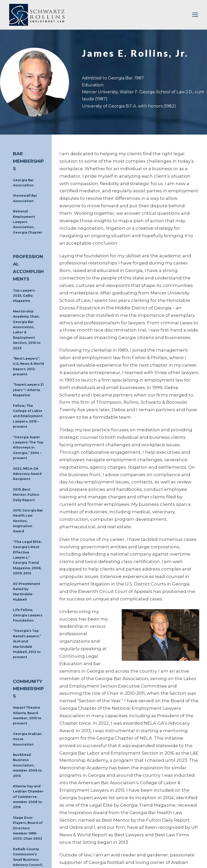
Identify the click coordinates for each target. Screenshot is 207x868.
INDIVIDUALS (94, 825)
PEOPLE (34, 825)
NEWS (97, 831)
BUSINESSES (68, 825)
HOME (19, 825)
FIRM (49, 825)
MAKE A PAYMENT (121, 831)
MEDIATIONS (119, 825)
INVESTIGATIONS (148, 825)
